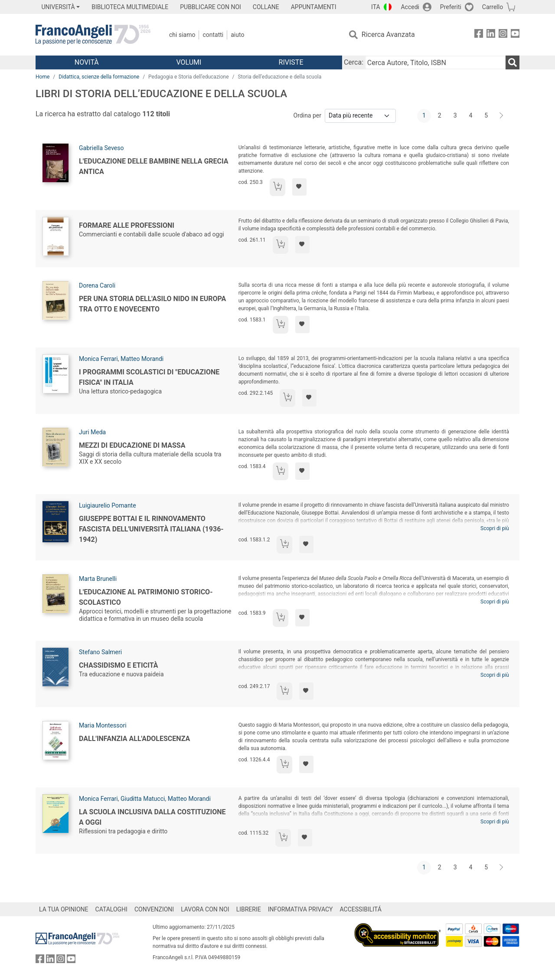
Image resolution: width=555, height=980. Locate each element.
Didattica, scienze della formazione (99, 77)
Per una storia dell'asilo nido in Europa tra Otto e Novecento (152, 304)
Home (42, 77)
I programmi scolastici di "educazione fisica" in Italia (149, 377)
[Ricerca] (513, 62)
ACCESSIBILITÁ (361, 909)
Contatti (213, 35)
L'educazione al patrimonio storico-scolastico (146, 597)
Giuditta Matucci (143, 799)
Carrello (493, 7)
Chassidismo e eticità (118, 665)
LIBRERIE (249, 909)
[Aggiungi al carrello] (277, 187)
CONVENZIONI (154, 909)
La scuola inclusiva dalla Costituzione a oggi (152, 817)
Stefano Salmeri (100, 652)
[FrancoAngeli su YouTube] (515, 35)
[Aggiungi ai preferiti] (299, 187)
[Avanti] (502, 116)
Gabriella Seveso (101, 148)
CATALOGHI (111, 909)
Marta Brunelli (98, 579)
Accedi (410, 7)
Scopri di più (495, 528)
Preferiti (451, 7)
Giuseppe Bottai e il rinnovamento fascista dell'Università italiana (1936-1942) (151, 529)
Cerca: (354, 62)
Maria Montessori (103, 725)
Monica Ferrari (98, 359)
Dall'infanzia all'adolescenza (134, 739)
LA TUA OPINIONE (64, 909)
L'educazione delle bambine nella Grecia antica (154, 166)
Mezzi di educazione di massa (132, 445)
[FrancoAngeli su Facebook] (479, 35)
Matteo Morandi (142, 359)
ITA (376, 7)
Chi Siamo (182, 35)
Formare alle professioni (127, 225)
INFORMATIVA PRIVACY (300, 909)
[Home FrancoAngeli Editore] (93, 35)
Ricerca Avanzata (388, 34)
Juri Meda (92, 432)
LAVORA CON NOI (205, 909)
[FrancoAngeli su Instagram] (503, 35)
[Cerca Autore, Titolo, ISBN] (435, 62)
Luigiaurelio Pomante (108, 505)
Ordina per (307, 115)
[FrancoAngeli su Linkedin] (491, 35)
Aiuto (237, 35)
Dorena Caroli (97, 285)
